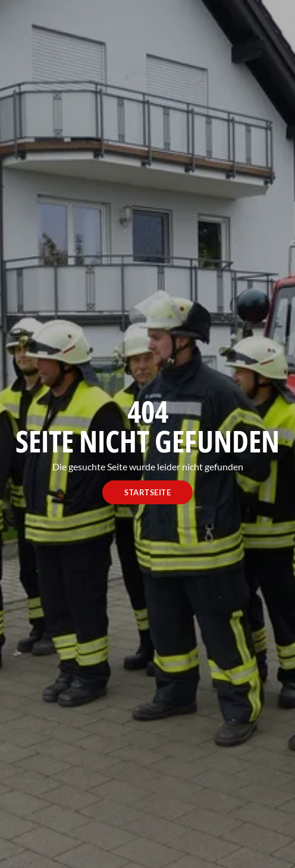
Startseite (147, 492)
